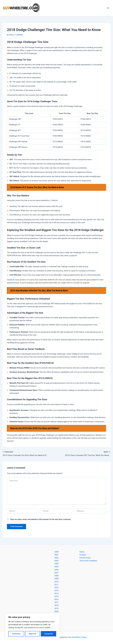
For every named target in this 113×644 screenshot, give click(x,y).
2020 (56, 611)
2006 (56, 570)
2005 (56, 567)
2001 (56, 555)
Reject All (32, 634)
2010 (56, 582)
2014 (56, 593)
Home (82, 552)
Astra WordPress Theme (77, 637)
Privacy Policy (85, 558)
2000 (56, 552)
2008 (56, 576)
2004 (56, 564)
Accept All (48, 634)
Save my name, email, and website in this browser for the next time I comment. (41, 519)
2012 (56, 588)
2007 (56, 573)
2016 (56, 600)
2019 (56, 608)
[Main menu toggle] (108, 8)
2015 (56, 597)
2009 (56, 579)
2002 (56, 558)
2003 (56, 561)
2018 (56, 605)
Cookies (83, 555)
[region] (32, 626)
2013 (56, 590)
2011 (56, 585)
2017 (56, 602)
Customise (16, 634)
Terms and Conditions (88, 561)
